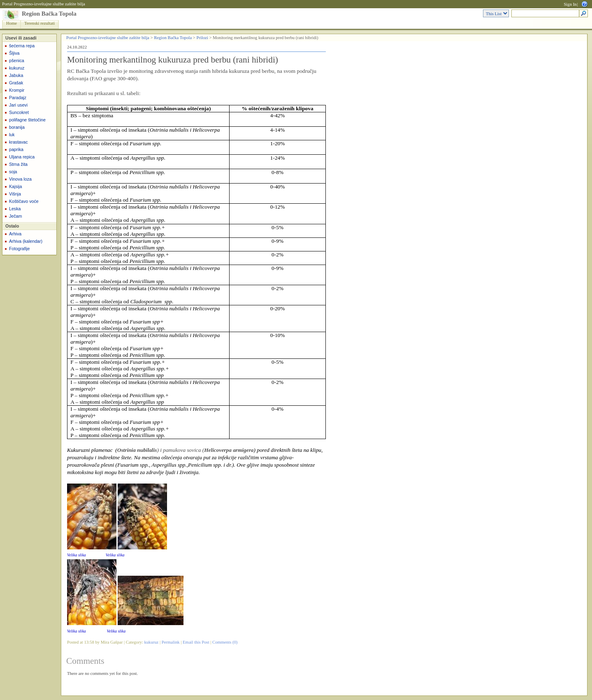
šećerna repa (22, 46)
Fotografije (19, 249)
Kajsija (15, 186)
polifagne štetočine (27, 120)
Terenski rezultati (39, 23)
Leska (15, 209)
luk (12, 135)
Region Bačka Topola (49, 14)
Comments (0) (225, 642)
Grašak (16, 83)
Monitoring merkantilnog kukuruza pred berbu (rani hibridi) (173, 60)
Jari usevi (18, 105)
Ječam (15, 216)
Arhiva (15, 234)
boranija (17, 127)
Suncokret (19, 112)
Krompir (17, 90)
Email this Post (196, 642)
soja (13, 172)
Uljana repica (22, 157)
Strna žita (18, 164)
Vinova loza (20, 179)
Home (12, 23)
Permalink (171, 642)
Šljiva (14, 53)
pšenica (17, 60)
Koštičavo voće (24, 201)
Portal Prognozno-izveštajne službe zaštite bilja (44, 4)
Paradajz (18, 98)
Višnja (15, 194)
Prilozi (202, 38)
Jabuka (16, 75)
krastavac (19, 142)
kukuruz (17, 68)
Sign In (570, 4)
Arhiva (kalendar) (26, 241)
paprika (16, 149)
